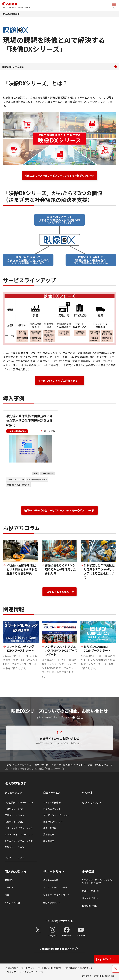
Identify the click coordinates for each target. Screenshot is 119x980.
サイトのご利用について (49, 968)
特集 (7, 895)
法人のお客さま (11, 14)
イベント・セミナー (16, 858)
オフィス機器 (50, 828)
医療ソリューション (14, 815)
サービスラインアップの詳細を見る (58, 381)
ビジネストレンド (92, 802)
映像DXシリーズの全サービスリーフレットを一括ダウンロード (59, 176)
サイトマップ (28, 968)
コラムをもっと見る (58, 592)
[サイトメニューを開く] (114, 5)
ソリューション (13, 793)
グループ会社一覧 (91, 891)
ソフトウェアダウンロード (56, 895)
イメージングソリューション (19, 828)
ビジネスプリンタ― (53, 809)
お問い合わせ (12, 968)
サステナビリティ (91, 898)
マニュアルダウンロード (55, 887)
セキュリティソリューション (19, 834)
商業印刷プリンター (53, 822)
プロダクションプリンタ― (56, 815)
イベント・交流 (12, 903)
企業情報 (88, 872)
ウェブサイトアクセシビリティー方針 (25, 972)
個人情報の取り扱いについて (79, 968)
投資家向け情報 (90, 906)
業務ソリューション (14, 847)
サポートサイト (54, 872)
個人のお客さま (15, 872)
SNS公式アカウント (59, 921)
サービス (9, 887)
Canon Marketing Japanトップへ (59, 949)
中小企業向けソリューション (19, 802)
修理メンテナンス (52, 903)
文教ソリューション (14, 822)
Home (8, 765)
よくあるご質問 (51, 880)
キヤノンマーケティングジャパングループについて (97, 881)
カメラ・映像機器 (63, 765)
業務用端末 (49, 834)
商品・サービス (43, 765)
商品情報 (9, 880)
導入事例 (87, 793)
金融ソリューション (14, 809)
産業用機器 (49, 841)
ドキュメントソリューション (19, 841)
